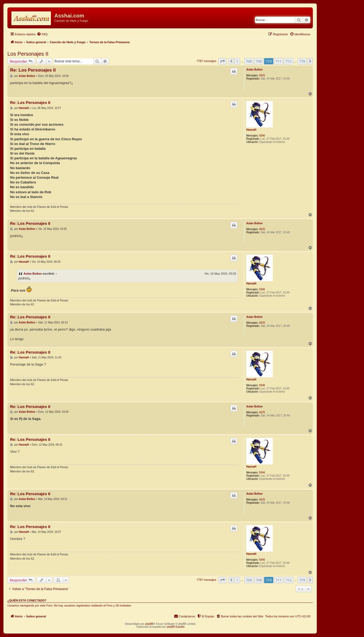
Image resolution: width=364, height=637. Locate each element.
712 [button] (288, 61)
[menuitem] (42, 34)
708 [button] (249, 61)
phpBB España (176, 627)
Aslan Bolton (255, 70)
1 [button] (237, 61)
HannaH (251, 130)
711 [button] (279, 61)
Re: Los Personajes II (33, 70)
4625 (262, 75)
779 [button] (302, 61)
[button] (222, 61)
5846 (262, 136)
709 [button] (259, 61)
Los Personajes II (28, 54)
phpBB (149, 624)
